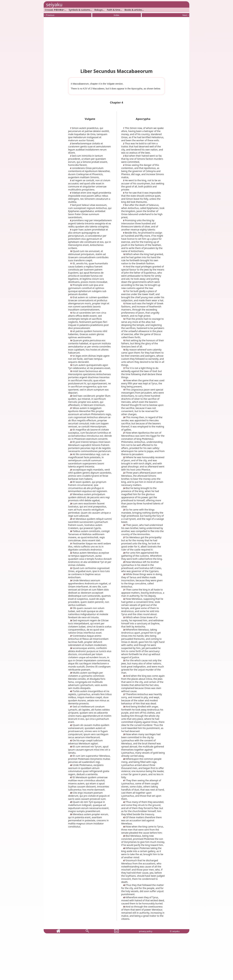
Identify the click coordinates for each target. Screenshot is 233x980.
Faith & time (114, 10)
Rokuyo (99, 10)
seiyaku (54, 4)
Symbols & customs (79, 10)
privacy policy (146, 931)
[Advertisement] (116, 42)
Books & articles (133, 10)
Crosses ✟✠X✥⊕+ (55, 10)
